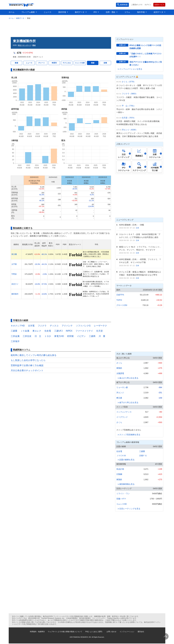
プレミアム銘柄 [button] (28, 12)
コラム (127, 12)
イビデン (81, 336)
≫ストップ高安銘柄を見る (129, 435)
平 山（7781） (129, 106)
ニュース (48, 12)
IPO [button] (95, 12)
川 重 (102, 336)
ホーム (12, 12)
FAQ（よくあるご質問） (94, 632)
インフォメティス (124, 412)
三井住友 (27, 336)
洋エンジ (120, 393)
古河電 (31, 326)
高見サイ (15, 284)
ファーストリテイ (84, 331)
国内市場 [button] (62, 12)
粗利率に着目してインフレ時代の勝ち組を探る (34, 355)
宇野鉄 (14, 274)
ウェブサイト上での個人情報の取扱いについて (65, 632)
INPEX (69, 331)
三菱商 (92, 336)
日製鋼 (119, 474)
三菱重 (14, 331)
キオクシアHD (18, 326)
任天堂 (100, 331)
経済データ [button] (159, 12)
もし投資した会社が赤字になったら (28, 360)
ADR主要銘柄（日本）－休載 (132, 225)
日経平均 (120, 295)
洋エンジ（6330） (130, 130)
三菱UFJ (58, 331)
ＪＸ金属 (25, 331)
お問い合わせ (111, 632)
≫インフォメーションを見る (130, 69)
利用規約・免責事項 (37, 632)
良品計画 (120, 469)
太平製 (14, 264)
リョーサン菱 (122, 387)
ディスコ (54, 326)
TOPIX (119, 300)
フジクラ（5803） (130, 94)
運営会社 (141, 632)
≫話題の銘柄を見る (126, 460)
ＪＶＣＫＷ (121, 456)
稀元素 (119, 398)
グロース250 (122, 305)
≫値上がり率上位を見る (128, 378)
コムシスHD (122, 504)
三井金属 (15, 336)
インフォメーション (127, 632)
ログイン (148, 5)
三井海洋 (15, 341)
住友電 (48, 331)
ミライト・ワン (123, 494)
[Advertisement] (87, 28)
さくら (119, 363)
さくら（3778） (129, 82)
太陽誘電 (120, 373)
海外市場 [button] (141, 12)
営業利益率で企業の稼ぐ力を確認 (27, 365)
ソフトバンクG (83, 326)
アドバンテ (67, 326)
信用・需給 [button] (111, 12)
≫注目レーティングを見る (129, 509)
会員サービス (159, 5)
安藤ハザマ (121, 499)
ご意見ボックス (137, 5)
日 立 (38, 336)
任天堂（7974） (129, 118)
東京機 (14, 254)
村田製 (70, 336)
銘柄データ (20, 18)
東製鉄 (119, 368)
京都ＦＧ (143, 456)
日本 (137, 228)
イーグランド (122, 417)
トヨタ (48, 336)
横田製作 (15, 294)
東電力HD (59, 336)
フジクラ (42, 326)
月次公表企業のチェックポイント (27, 370)
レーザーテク (100, 326)
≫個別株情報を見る (126, 484)
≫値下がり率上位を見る (128, 402)
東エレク (37, 331)
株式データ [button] (80, 12)
